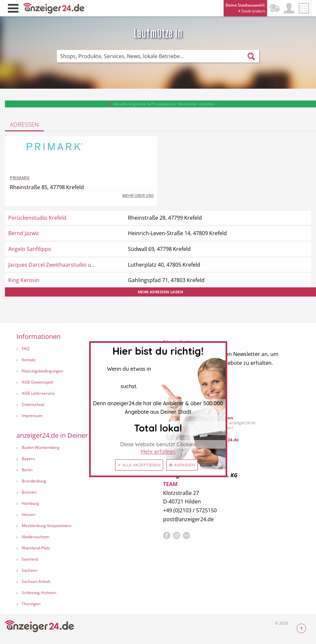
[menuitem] (83, 349)
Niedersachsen (36, 537)
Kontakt (29, 360)
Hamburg (30, 503)
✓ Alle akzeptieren (139, 465)
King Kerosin (24, 280)
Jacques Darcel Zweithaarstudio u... (52, 265)
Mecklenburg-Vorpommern (47, 526)
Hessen (29, 514)
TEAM (170, 484)
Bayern (28, 459)
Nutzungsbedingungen (42, 371)
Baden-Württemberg (41, 447)
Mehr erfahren (158, 452)
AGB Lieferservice (38, 393)
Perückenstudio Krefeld (37, 218)
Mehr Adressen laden (160, 292)
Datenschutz (33, 404)
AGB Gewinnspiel (37, 382)
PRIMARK (20, 178)
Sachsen (29, 570)
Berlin (27, 470)
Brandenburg (34, 481)
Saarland (30, 559)
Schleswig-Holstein (39, 593)
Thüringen (31, 604)
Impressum (32, 416)
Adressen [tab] (24, 124)
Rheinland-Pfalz (36, 548)
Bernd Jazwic (24, 233)
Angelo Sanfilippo (30, 249)
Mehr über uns (138, 196)
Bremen (29, 492)
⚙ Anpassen (182, 465)
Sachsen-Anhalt (36, 581)
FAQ (25, 349)
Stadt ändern (252, 11)
